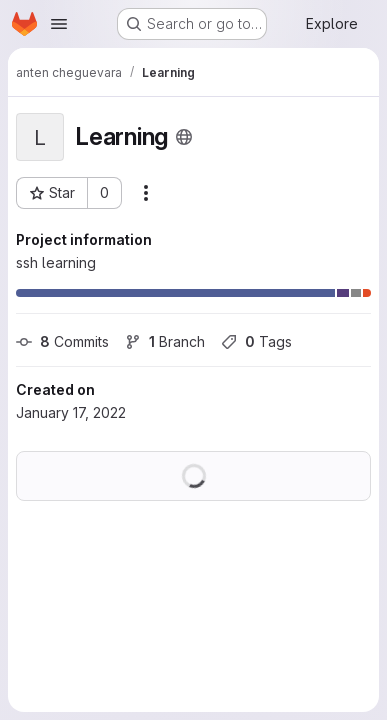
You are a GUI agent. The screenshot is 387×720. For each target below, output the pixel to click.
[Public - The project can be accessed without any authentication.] (184, 137)
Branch (165, 341)
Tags (256, 341)
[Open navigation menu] (59, 24)
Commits (62, 341)
